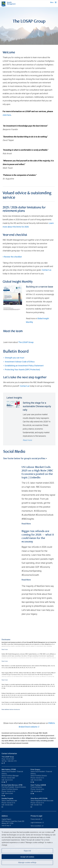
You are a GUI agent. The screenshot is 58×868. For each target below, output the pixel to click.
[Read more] (5, 649)
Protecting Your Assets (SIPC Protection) (22, 370)
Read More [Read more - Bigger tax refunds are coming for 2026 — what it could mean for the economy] (26, 580)
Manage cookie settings (27, 862)
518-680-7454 (38, 805)
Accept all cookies (27, 857)
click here (7, 115)
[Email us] (3, 763)
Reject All (27, 851)
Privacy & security (36, 819)
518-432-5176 (11, 803)
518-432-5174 (40, 803)
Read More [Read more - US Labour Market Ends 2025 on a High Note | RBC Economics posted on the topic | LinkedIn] (26, 524)
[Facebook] (4, 763)
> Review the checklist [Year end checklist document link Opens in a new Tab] (12, 257)
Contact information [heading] (9, 753)
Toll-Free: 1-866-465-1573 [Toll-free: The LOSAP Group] (9, 761)
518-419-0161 (9, 780)
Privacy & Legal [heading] (36, 816)
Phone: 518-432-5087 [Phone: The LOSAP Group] (8, 759)
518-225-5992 (38, 780)
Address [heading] (5, 816)
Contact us (46, 270)
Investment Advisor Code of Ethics (20, 362)
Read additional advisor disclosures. (11, 709)
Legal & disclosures (36, 823)
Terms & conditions (36, 826)
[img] (29, 26)
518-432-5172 (40, 778)
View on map (5, 826)
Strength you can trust (14, 358)
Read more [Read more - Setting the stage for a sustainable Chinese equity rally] (27, 440)
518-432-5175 (11, 791)
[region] (29, 848)
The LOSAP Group (26, 342)
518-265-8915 (38, 791)
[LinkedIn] (5, 782)
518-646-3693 (9, 805)
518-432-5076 (40, 789)
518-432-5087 (11, 778)
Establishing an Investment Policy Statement (24, 366)
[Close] (55, 831)
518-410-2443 (9, 793)
